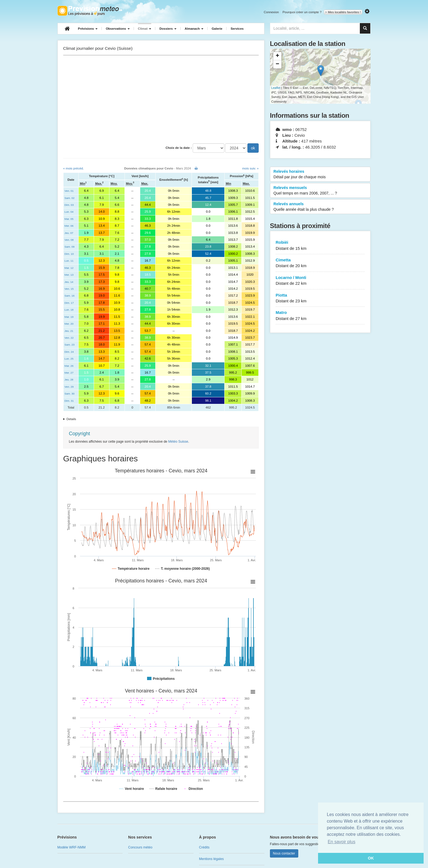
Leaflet (276, 88)
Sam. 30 (70, 394)
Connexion (271, 12)
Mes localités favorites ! (343, 12)
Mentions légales (211, 859)
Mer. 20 (69, 324)
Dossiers (168, 29)
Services (237, 29)
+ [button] (277, 56)
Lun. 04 (69, 212)
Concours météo (140, 847)
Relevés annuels (320, 207)
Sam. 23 (70, 345)
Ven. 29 (69, 387)
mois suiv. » (250, 168)
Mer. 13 (69, 275)
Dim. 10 (69, 254)
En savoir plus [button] (342, 842)
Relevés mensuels (320, 191)
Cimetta (320, 263)
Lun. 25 (69, 359)
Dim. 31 (69, 401)
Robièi (320, 246)
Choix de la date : (179, 148)
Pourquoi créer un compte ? (302, 12)
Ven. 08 (69, 240)
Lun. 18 (69, 310)
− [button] (277, 64)
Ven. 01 (69, 191)
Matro (320, 316)
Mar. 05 (69, 219)
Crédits (204, 847)
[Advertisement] (161, 99)
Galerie (217, 29)
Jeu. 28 (69, 380)
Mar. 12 (69, 268)
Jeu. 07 (69, 233)
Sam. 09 (70, 247)
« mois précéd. (74, 168)
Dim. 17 (69, 303)
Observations (118, 29)
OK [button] (371, 858)
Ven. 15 (69, 289)
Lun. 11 (69, 261)
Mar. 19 (69, 317)
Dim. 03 (69, 205)
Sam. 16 (70, 296)
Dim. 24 (69, 352)
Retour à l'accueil (90, 11)
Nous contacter (284, 853)
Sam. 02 (70, 198)
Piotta (320, 298)
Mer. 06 (69, 226)
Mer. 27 (69, 373)
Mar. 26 (69, 366)
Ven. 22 (69, 338)
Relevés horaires (320, 174)
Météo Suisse (178, 442)
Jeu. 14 (69, 282)
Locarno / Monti (320, 281)
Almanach (194, 29)
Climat (145, 29)
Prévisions (88, 29)
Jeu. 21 (69, 331)
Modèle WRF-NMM (72, 847)
